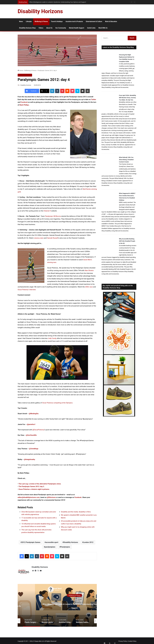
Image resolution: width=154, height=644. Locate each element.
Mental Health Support (77, 28)
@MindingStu (34, 414)
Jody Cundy (52, 339)
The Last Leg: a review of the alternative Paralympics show (40, 484)
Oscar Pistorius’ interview (27, 290)
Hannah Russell (52, 238)
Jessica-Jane (39, 238)
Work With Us (103, 28)
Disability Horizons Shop (27, 28)
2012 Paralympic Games (31, 542)
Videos (41, 28)
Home (20, 70)
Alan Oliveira (89, 271)
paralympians (50, 547)
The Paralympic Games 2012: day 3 (31, 487)
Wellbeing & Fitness (41, 21)
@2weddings (34, 449)
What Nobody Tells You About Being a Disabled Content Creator (126, 160)
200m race (89, 287)
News (21, 21)
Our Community (61, 28)
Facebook (24, 102)
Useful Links (91, 28)
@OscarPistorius (38, 430)
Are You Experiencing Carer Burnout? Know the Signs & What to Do (74, 605)
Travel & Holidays (57, 21)
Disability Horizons (27, 85)
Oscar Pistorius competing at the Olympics (57, 403)
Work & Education (111, 21)
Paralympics (65, 547)
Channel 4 (47, 211)
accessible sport (52, 542)
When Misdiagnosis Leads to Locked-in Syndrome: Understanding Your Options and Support (56, 2)
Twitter (94, 100)
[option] (74, 604)
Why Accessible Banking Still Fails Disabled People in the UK (127, 241)
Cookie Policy (132, 640)
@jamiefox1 (31, 424)
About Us (49, 28)
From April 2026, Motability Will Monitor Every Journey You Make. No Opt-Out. (128, 98)
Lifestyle (29, 21)
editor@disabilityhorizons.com (29, 497)
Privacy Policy (123, 640)
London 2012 (88, 542)
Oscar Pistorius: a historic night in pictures (34, 489)
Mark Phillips (24, 105)
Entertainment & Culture (94, 21)
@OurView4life (31, 435)
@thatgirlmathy (30, 460)
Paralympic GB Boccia (53, 216)
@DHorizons (51, 497)
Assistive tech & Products (74, 21)
